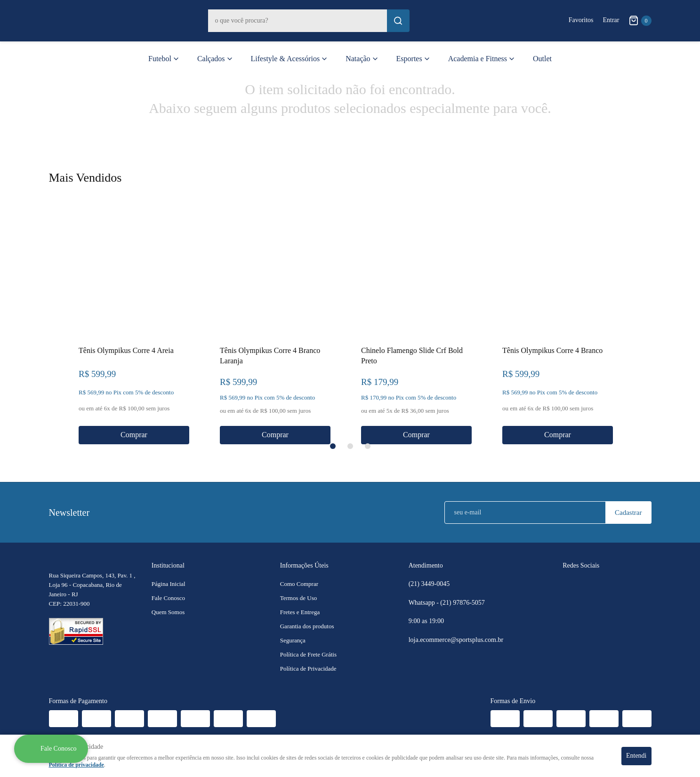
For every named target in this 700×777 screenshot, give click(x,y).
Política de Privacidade (308, 669)
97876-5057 (463, 603)
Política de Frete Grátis (308, 654)
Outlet (542, 59)
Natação (358, 59)
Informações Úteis (304, 565)
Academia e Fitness (478, 59)
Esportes (409, 59)
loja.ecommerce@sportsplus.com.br (456, 640)
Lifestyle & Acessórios (286, 59)
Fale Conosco (168, 598)
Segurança (293, 640)
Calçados (211, 59)
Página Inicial (169, 584)
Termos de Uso (299, 598)
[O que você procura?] (398, 21)
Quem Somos (168, 612)
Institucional (168, 565)
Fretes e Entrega (300, 612)
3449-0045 (429, 584)
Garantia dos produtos (307, 626)
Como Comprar (299, 584)
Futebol (160, 59)
